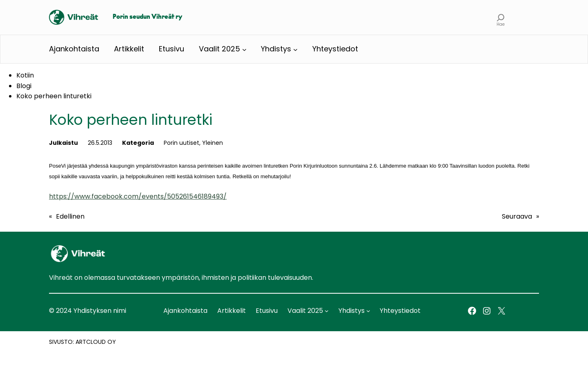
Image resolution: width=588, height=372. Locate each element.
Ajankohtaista (74, 49)
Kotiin (25, 75)
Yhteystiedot (335, 49)
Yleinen (213, 143)
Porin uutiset (182, 143)
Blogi (24, 86)
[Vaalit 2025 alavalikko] (244, 49)
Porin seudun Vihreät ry (147, 17)
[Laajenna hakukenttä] (501, 17)
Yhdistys (276, 49)
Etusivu (171, 49)
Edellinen (70, 216)
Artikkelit (129, 49)
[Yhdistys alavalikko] (295, 49)
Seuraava (517, 216)
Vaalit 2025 (219, 49)
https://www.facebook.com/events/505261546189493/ (138, 196)
